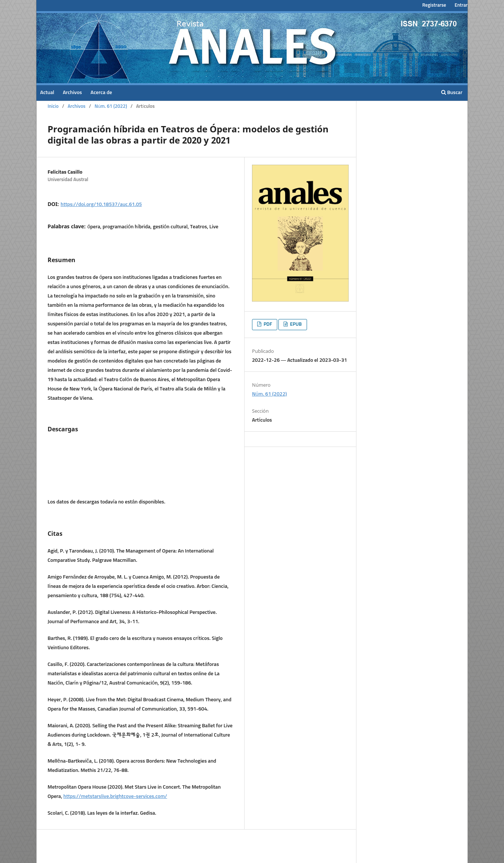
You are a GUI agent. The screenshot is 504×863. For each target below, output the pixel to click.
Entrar (461, 5)
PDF (267, 324)
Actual (47, 93)
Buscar (452, 92)
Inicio (53, 107)
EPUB (295, 324)
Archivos (72, 93)
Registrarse (434, 5)
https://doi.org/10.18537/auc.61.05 (101, 205)
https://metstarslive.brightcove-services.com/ (115, 796)
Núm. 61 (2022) (111, 107)
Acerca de (101, 93)
